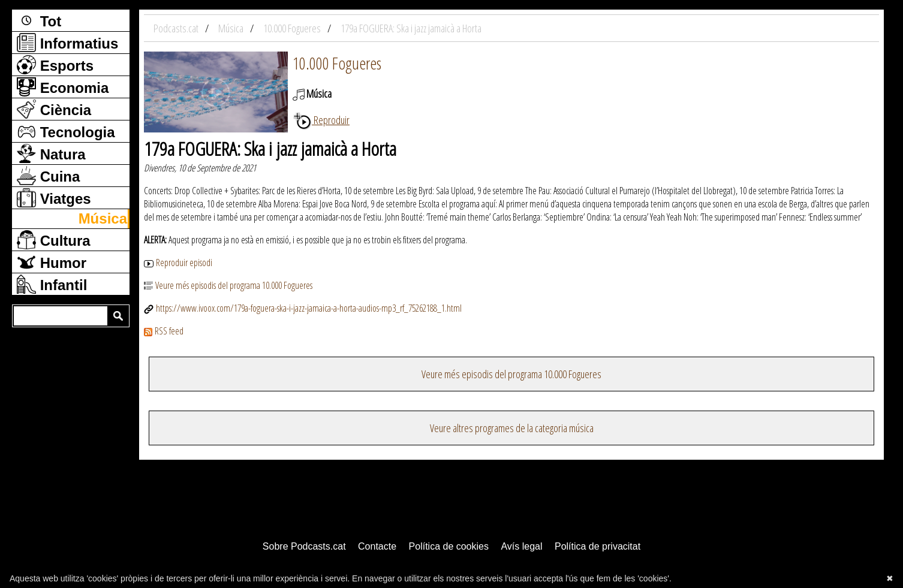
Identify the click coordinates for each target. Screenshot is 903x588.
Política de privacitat (598, 546)
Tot (39, 20)
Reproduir (321, 120)
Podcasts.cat (177, 28)
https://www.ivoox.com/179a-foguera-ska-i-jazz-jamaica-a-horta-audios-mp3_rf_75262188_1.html (303, 308)
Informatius (67, 43)
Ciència (54, 109)
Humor (52, 262)
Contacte (377, 546)
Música (103, 218)
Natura (51, 153)
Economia (63, 87)
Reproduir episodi (178, 263)
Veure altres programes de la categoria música (512, 428)
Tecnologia (66, 131)
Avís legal (521, 546)
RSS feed (164, 331)
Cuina (48, 176)
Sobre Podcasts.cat (304, 546)
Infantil (52, 284)
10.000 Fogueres (337, 63)
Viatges (54, 198)
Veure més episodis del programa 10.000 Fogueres (228, 285)
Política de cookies (449, 546)
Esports (55, 65)
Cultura (54, 240)
